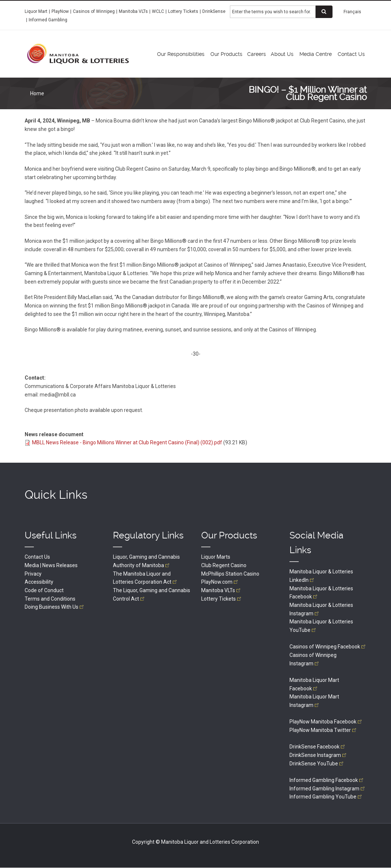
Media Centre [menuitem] (316, 54)
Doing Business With (55, 607)
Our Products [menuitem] (226, 54)
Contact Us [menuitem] (351, 54)
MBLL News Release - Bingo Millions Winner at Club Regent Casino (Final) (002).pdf (127, 442)
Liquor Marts (216, 557)
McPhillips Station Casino (230, 574)
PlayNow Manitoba (326, 722)
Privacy (33, 574)
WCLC (158, 11)
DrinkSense (214, 11)
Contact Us (37, 557)
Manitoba (221, 590)
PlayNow (60, 11)
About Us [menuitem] (282, 54)
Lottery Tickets (183, 11)
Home (37, 93)
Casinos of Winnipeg (94, 11)
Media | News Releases (51, 565)
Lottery (222, 599)
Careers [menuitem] (257, 54)
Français (352, 12)
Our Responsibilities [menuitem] (181, 54)
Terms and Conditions (50, 599)
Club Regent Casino (224, 565)
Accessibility (39, 582)
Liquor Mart (36, 11)
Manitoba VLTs (133, 11)
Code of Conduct (44, 590)
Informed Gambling (48, 20)
